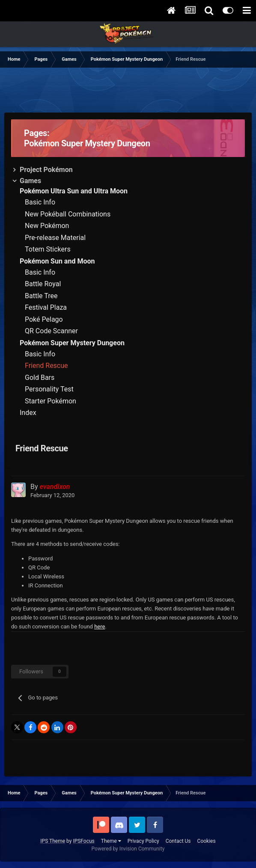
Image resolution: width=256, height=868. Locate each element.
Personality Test (49, 389)
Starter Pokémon (51, 401)
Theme (111, 841)
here (100, 627)
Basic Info (40, 202)
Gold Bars (40, 378)
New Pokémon (47, 226)
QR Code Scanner (51, 331)
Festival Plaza (46, 307)
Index (28, 413)
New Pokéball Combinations (68, 214)
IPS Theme (53, 841)
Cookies (207, 841)
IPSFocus (83, 841)
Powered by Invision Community (128, 849)
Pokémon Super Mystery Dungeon (72, 343)
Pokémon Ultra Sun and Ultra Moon (74, 191)
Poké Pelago (44, 319)
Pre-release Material (55, 238)
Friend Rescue (46, 366)
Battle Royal (43, 284)
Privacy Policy (143, 841)
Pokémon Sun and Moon (57, 261)
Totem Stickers (48, 249)
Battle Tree (41, 296)
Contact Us (178, 841)
